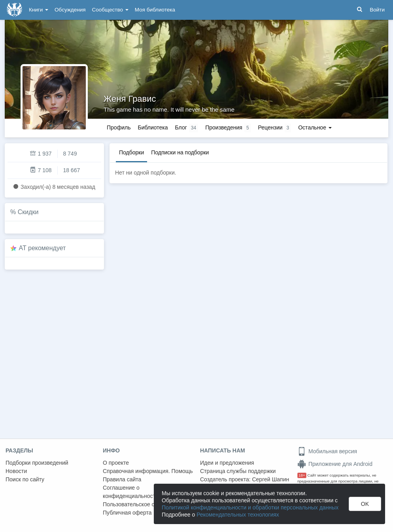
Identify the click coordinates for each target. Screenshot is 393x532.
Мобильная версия (327, 451)
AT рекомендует (43, 248)
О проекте (116, 463)
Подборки (131, 152)
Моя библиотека (155, 10)
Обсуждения (70, 10)
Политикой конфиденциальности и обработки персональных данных (250, 507)
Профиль (119, 127)
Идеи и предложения (227, 463)
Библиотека (153, 127)
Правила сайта (122, 479)
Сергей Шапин (270, 479)
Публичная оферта (127, 513)
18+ (302, 475)
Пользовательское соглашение (143, 504)
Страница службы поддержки (238, 471)
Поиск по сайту (25, 479)
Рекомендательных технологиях (238, 515)
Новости (16, 471)
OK (365, 504)
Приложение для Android (335, 464)
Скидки (28, 212)
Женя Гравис (130, 99)
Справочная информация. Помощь (148, 471)
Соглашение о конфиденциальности (131, 492)
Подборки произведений (37, 463)
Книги (39, 10)
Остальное (315, 127)
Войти (377, 10)
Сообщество (110, 10)
